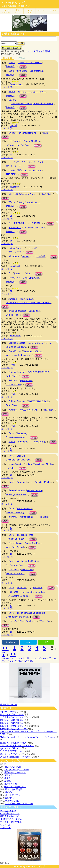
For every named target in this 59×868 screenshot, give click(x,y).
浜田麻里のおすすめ (10, 816)
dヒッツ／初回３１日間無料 (38, 51)
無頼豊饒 (49, 410)
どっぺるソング (13, 3)
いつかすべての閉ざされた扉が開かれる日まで (29, 303)
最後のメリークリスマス (30, 170)
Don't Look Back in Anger (18, 460)
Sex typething (36, 71)
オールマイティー (14, 795)
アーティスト (29, 11)
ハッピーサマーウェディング (19, 804)
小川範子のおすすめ (10, 813)
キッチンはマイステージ (30, 63)
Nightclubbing (26, 517)
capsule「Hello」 (8, 712)
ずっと (7, 764)
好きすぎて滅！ (12, 784)
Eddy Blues (15, 336)
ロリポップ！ (41, 866)
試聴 (23, 67)
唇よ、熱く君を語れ (15, 789)
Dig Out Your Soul (14, 565)
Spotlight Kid (26, 381)
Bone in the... (16, 84)
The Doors (14, 569)
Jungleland (34, 311)
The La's (13, 621)
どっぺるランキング (41, 658)
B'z (10, 194)
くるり (12, 170)
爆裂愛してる (12, 798)
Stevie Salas (15, 228)
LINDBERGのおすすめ (11, 819)
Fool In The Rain (32, 141)
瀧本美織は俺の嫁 (9, 705)
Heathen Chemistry (15, 512)
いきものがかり (16, 248)
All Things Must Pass (16, 494)
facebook (11, 642)
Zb (11, 216)
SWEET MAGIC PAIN (38, 401)
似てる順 (7, 58)
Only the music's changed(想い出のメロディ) (32, 104)
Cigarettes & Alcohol (16, 437)
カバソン (41, 10)
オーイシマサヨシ (17, 162)
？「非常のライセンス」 (12, 717)
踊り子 (7, 778)
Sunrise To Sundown (16, 347)
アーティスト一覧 (20, 658)
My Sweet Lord (35, 491)
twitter (28, 642)
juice (16, 273)
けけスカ (8, 775)
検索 (21, 43)
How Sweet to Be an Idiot (33, 592)
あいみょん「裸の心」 (11, 748)
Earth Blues (11, 376)
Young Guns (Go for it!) (29, 202)
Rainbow (13, 380)
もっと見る (5, 825)
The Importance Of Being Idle (31, 613)
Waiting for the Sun (15, 573)
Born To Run (12, 315)
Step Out (21, 456)
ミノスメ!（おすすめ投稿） (21, 661)
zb (11, 155)
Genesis (13, 133)
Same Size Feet (33, 543)
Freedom (22, 442)
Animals (26, 256)
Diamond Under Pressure (40, 343)
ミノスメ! (53, 10)
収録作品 (10, 66)
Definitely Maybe (43, 482)
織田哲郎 (13, 299)
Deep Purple (15, 351)
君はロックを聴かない (15, 787)
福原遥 (12, 63)
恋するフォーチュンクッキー (32, 92)
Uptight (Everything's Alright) (39, 464)
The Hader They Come (34, 228)
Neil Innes (13, 592)
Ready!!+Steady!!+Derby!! (16, 770)
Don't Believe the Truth (17, 617)
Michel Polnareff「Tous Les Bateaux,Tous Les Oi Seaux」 (28, 737)
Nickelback (14, 256)
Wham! (12, 202)
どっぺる (6, 11)
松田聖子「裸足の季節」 (12, 720)
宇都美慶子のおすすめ (11, 822)
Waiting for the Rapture (28, 561)
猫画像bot (15, 187)
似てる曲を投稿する (11, 48)
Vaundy (8, 781)
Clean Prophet (26, 621)
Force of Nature (24, 509)
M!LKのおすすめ (8, 811)
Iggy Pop (13, 517)
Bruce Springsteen (17, 311)
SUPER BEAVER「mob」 (13, 751)
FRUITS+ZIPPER (12, 767)
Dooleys (12, 100)
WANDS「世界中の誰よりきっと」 (17, 746)
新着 (18, 11)
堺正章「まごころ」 (10, 754)
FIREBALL (19, 223)
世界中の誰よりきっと (15, 772)
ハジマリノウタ (13, 252)
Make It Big (39, 442)
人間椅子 (13, 410)
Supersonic (22, 482)
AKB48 (12, 92)
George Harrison (17, 490)
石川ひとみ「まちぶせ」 (12, 715)
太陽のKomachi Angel (25, 194)
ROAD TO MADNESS (38, 372)
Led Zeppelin (15, 141)
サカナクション (13, 801)
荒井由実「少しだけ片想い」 (14, 743)
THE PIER (11, 174)
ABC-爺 (14, 126)
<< (5, 648)
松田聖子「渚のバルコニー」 (14, 729)
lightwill (27, 866)
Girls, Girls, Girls (31, 278)
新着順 (21, 58)
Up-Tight (10, 468)
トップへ (5, 658)
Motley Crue (14, 278)
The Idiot (44, 517)
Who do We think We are (18, 355)
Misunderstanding (28, 133)
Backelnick (15, 266)
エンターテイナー (37, 162)
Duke (46, 133)
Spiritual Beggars (17, 343)
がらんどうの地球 (29, 410)
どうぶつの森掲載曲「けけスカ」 (16, 757)
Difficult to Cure (13, 384)
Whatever (21, 588)
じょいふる (32, 248)
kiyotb (13, 365)
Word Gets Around (15, 547)
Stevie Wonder (16, 464)
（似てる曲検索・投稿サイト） (16, 6)
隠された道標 (26, 299)
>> (13, 654)
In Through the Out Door (18, 145)
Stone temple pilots (18, 71)
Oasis (11, 433)
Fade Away (22, 433)
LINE (46, 642)
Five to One (27, 570)
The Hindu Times (25, 535)
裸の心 (8, 792)
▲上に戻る (5, 828)
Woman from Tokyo (33, 351)
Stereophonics (15, 543)
